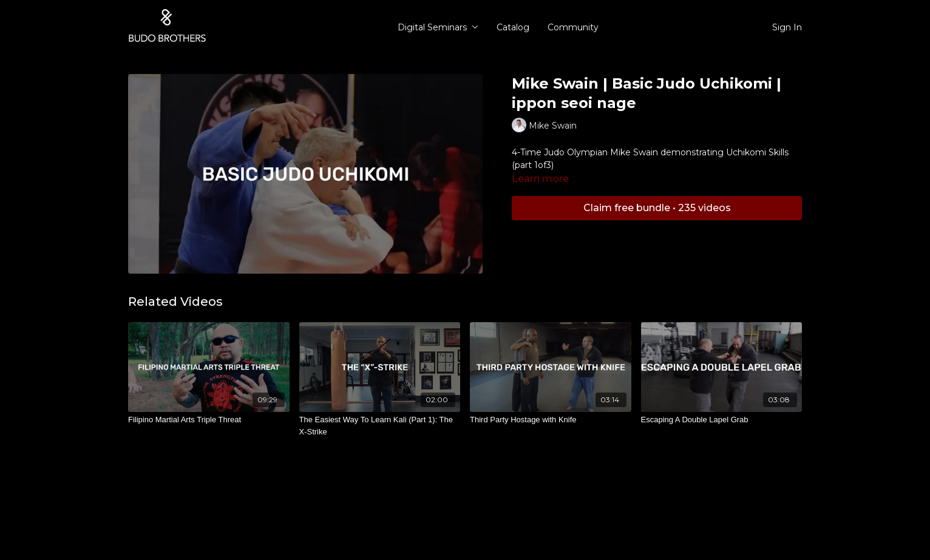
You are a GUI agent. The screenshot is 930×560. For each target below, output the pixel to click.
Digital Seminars (438, 27)
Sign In (787, 27)
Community (573, 27)
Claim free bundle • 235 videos (657, 208)
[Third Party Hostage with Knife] (551, 420)
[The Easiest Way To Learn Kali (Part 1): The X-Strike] (380, 426)
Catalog (513, 27)
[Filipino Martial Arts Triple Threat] (209, 420)
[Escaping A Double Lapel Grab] (722, 420)
